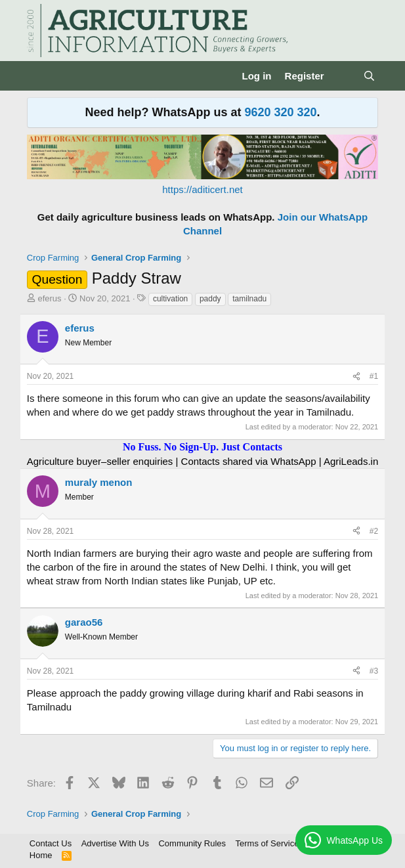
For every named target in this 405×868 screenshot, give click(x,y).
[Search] (369, 76)
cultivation (170, 299)
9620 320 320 (280, 112)
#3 (374, 671)
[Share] (356, 377)
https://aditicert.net (202, 189)
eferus (49, 298)
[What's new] (344, 76)
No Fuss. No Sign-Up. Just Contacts (202, 447)
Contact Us (51, 843)
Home (41, 855)
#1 (374, 376)
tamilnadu (249, 299)
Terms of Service (267, 843)
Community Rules (192, 843)
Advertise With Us (115, 843)
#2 (374, 531)
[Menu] (38, 76)
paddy (210, 299)
